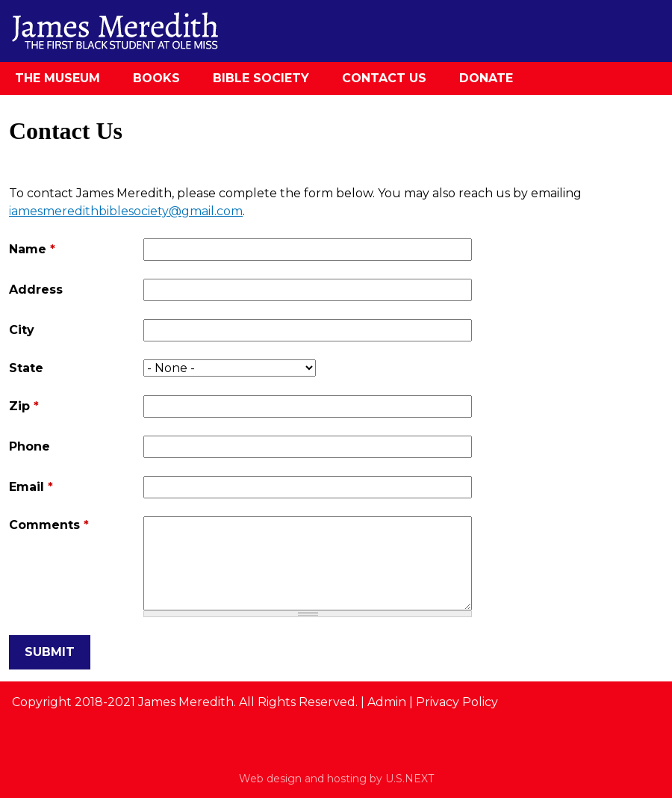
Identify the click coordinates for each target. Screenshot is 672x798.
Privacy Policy (457, 702)
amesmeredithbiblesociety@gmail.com (127, 211)
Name (32, 249)
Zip (24, 406)
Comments (49, 525)
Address (36, 290)
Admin (387, 702)
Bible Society (261, 78)
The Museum (57, 78)
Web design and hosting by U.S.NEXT (336, 779)
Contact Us (384, 78)
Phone (29, 446)
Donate (486, 78)
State (26, 368)
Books (156, 78)
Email (31, 487)
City (22, 330)
